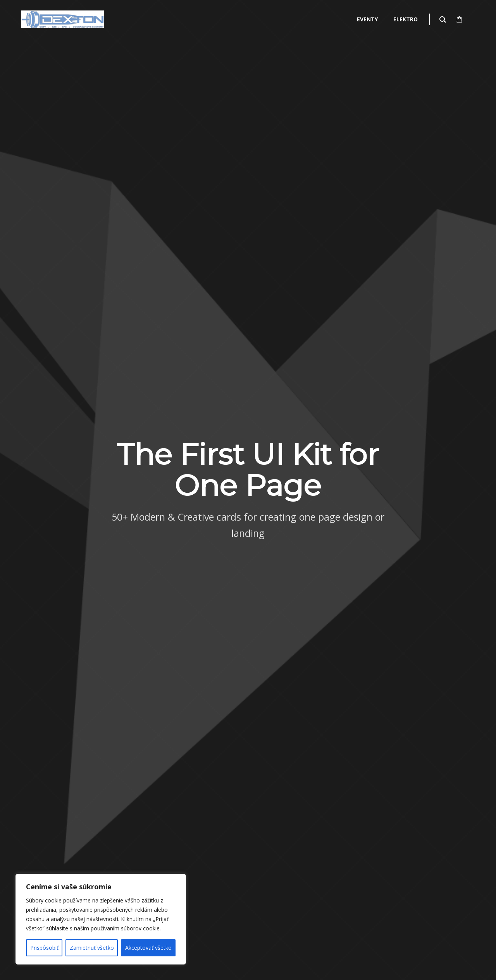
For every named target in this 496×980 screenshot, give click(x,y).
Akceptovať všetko (148, 948)
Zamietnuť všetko (92, 948)
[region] (101, 919)
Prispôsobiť (44, 948)
